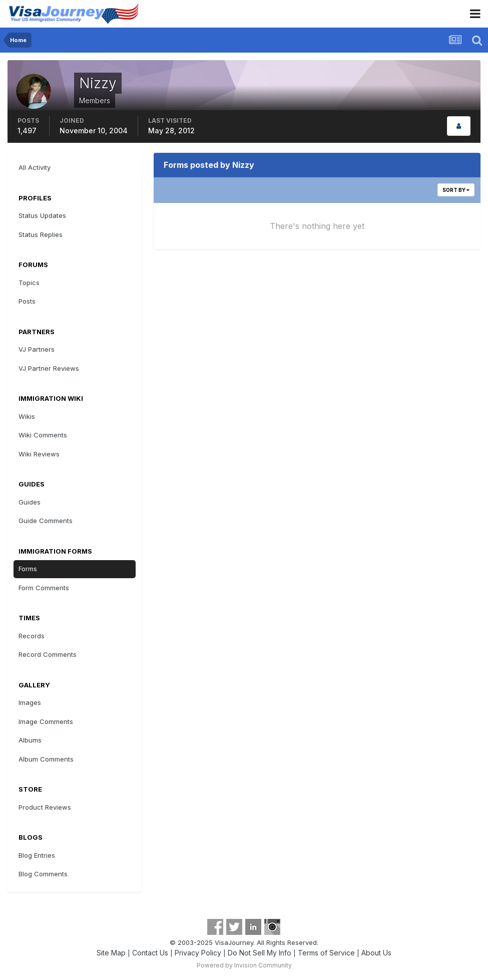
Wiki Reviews (39, 454)
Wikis (27, 416)
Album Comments (46, 759)
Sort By (456, 190)
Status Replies (41, 234)
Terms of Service (326, 953)
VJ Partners (37, 349)
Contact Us (150, 953)
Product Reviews (45, 807)
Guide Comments (46, 521)
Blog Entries (37, 855)
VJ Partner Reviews (49, 368)
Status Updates (42, 215)
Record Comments (48, 654)
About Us (376, 953)
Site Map (111, 953)
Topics (29, 283)
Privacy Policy (198, 953)
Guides (30, 502)
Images (30, 702)
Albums (30, 740)
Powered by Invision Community (244, 965)
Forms (28, 569)
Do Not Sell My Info (260, 953)
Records (32, 636)
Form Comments (44, 588)
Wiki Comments (43, 435)
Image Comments (46, 721)
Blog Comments (43, 874)
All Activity (35, 167)
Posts (27, 301)
